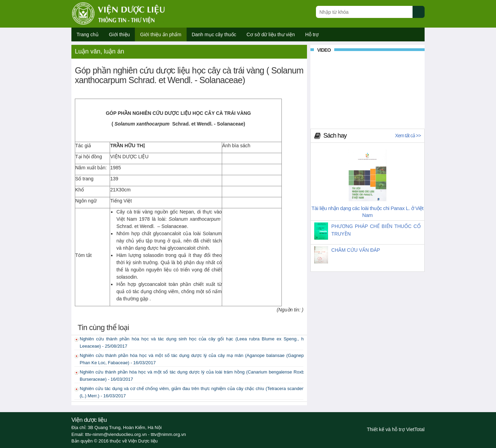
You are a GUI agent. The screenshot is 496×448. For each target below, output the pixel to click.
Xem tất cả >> (408, 136)
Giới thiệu (120, 34)
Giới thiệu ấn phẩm (161, 34)
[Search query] (364, 12)
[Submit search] (422, 16)
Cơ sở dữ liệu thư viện (271, 34)
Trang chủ (88, 34)
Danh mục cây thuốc (214, 34)
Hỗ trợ (312, 34)
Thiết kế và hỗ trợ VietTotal (396, 429)
